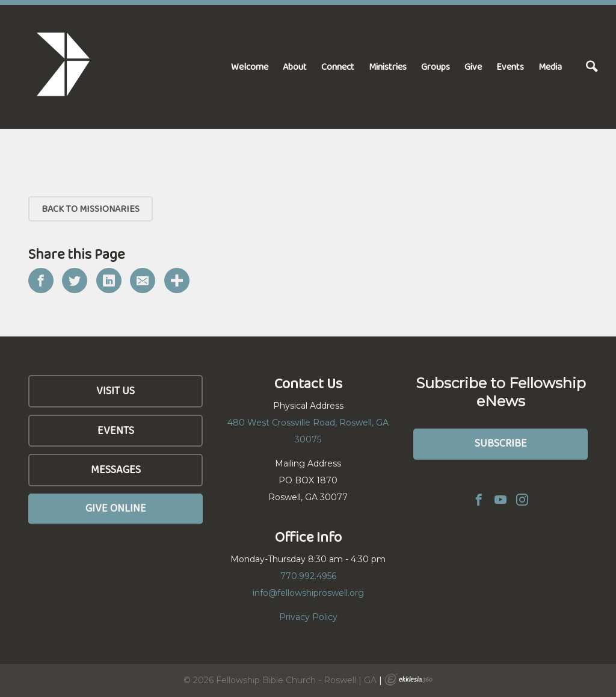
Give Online (116, 508)
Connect (338, 67)
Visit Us (115, 391)
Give (473, 67)
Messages (116, 469)
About (295, 67)
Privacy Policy (308, 617)
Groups (436, 67)
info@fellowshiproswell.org (308, 593)
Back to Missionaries (91, 209)
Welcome (250, 67)
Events (510, 67)
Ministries (388, 67)
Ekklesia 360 (408, 680)
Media (550, 67)
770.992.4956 (308, 576)
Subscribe (501, 443)
